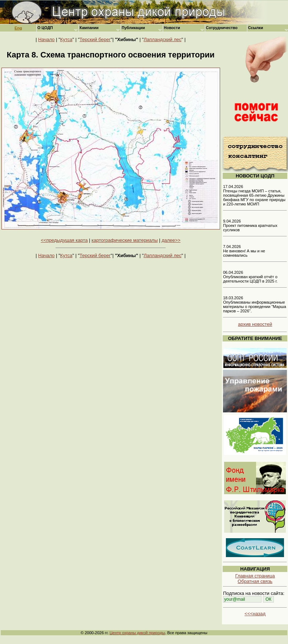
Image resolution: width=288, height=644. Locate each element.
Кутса (66, 39)
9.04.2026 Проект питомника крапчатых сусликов (250, 225)
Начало (46, 39)
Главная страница (255, 576)
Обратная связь (255, 581)
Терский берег (95, 39)
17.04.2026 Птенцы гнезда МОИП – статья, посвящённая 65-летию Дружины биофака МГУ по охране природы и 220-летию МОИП (254, 195)
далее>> (171, 240)
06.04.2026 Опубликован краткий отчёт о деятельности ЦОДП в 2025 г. (250, 277)
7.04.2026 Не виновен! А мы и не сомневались (244, 251)
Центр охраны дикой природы (137, 633)
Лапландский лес (163, 39)
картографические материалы (125, 240)
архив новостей (255, 324)
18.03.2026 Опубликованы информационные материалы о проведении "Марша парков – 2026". (255, 304)
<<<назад (255, 614)
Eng (18, 28)
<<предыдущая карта (64, 240)
